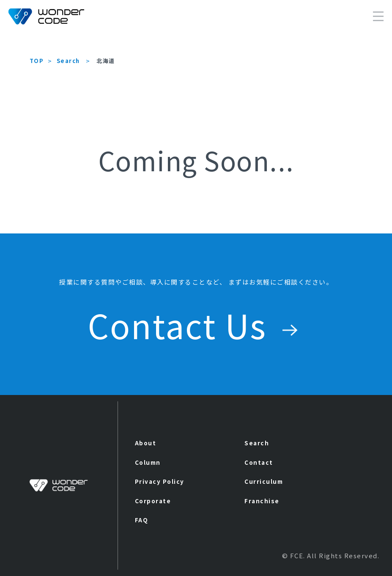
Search (68, 61)
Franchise (262, 501)
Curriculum (264, 481)
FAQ (142, 520)
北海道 (106, 61)
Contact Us (196, 325)
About (146, 443)
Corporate (153, 501)
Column (148, 462)
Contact (259, 462)
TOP (37, 61)
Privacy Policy (160, 481)
